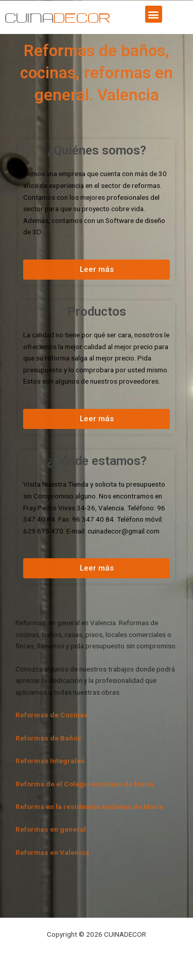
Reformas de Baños (48, 738)
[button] (154, 14)
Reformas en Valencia (52, 852)
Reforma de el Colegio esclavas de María (84, 784)
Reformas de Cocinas (52, 715)
